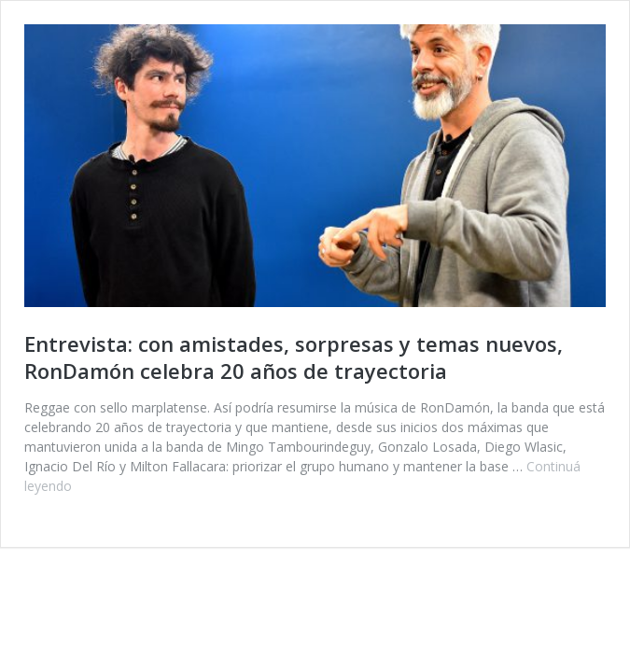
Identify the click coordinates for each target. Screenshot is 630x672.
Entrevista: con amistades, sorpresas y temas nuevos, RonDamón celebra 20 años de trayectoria (294, 357)
